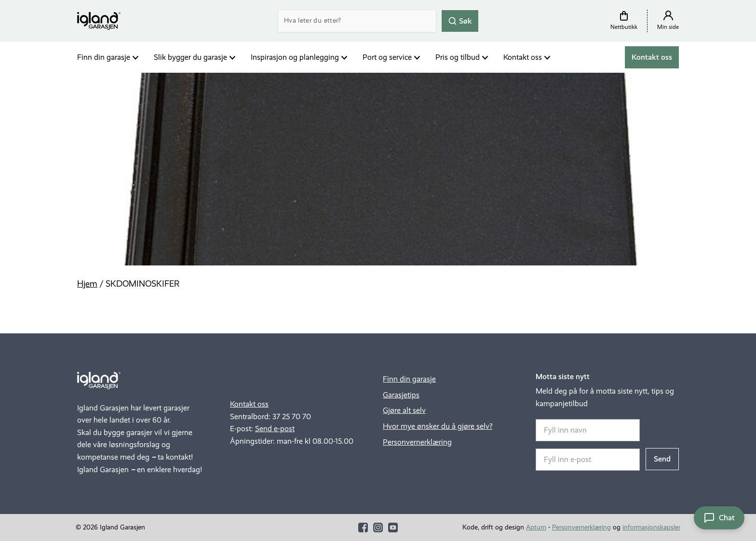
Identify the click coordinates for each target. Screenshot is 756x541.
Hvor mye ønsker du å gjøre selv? (438, 426)
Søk (460, 20)
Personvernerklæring (417, 442)
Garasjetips (401, 395)
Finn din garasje (104, 57)
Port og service (387, 57)
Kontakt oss (523, 57)
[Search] (357, 21)
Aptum (536, 527)
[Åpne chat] (719, 518)
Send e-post (275, 429)
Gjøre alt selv (404, 410)
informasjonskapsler (651, 527)
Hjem (87, 284)
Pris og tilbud (458, 57)
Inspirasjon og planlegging (295, 57)
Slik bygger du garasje (190, 57)
